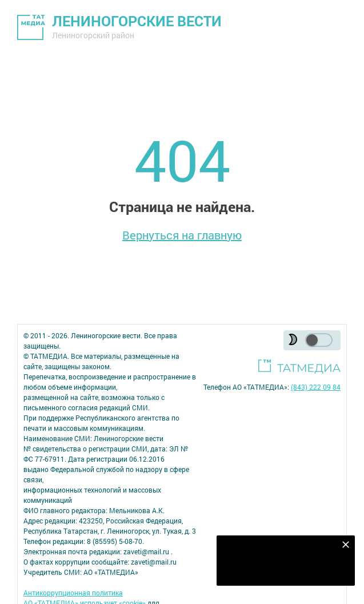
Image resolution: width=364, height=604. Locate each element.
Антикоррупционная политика (73, 593)
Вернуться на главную (182, 235)
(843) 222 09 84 (316, 387)
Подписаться (279, 569)
